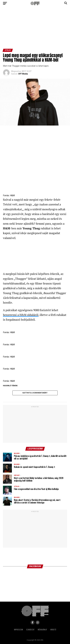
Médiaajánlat (42, 630)
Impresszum (18, 630)
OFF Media (23, 74)
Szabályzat (30, 630)
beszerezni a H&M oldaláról (21, 315)
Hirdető (53, 630)
